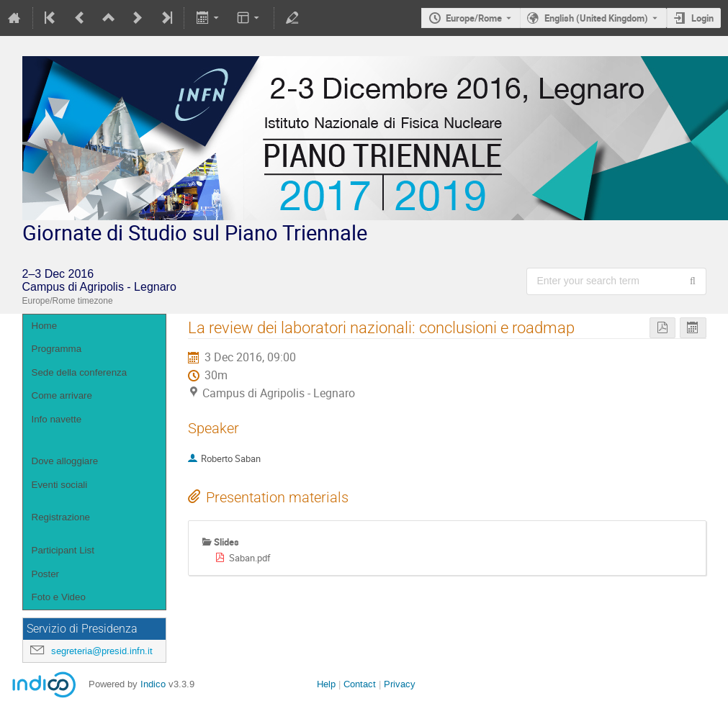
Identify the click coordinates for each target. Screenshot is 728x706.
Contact (360, 684)
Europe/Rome (474, 18)
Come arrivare (62, 395)
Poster (46, 574)
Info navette (57, 419)
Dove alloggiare (65, 461)
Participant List (63, 550)
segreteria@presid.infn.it (102, 651)
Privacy (400, 684)
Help (326, 684)
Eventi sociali (60, 485)
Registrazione (61, 517)
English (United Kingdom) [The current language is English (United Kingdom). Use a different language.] (596, 18)
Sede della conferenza (80, 372)
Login (702, 18)
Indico (153, 684)
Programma (57, 349)
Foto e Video (59, 597)
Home (45, 326)
